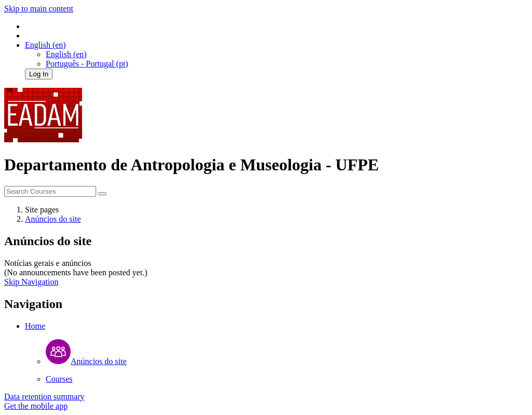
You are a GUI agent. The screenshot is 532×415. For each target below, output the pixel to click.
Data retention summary (44, 397)
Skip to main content (39, 9)
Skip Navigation (31, 282)
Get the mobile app (36, 406)
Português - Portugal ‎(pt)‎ (87, 64)
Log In (39, 74)
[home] (43, 139)
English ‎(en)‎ (66, 54)
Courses (59, 379)
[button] (45, 45)
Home (35, 326)
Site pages (42, 210)
